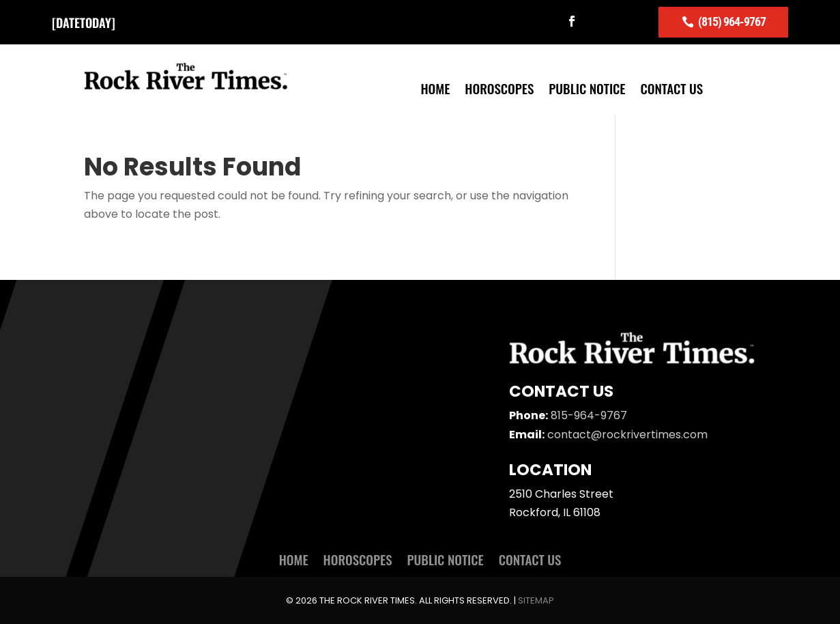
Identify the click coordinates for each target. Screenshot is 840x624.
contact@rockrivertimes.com (627, 435)
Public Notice (587, 90)
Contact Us (672, 90)
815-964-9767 (589, 415)
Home (435, 90)
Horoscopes (499, 90)
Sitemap (536, 600)
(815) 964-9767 (732, 22)
